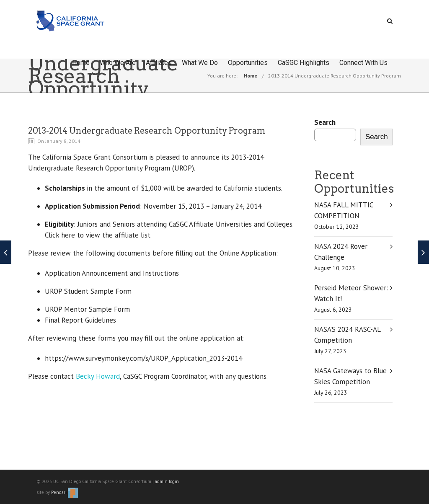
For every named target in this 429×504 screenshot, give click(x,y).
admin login (167, 481)
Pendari (65, 492)
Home (81, 63)
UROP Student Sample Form (88, 291)
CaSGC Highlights (304, 63)
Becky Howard (98, 376)
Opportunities (248, 63)
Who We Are (118, 63)
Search (325, 122)
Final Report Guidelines (80, 320)
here (68, 235)
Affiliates (159, 63)
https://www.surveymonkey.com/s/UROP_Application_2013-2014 (143, 358)
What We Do (200, 63)
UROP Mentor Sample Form (87, 309)
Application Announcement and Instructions (112, 273)
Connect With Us (363, 63)
